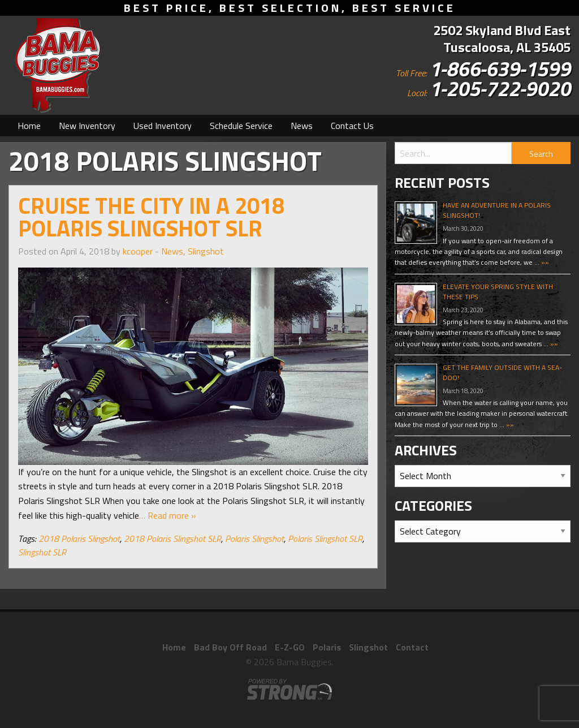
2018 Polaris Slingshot (79, 539)
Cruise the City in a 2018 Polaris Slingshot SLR (151, 217)
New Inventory (87, 126)
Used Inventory (163, 126)
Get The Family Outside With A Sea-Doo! (502, 372)
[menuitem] (29, 126)
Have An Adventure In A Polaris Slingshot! (497, 210)
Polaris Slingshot (254, 539)
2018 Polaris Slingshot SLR (172, 539)
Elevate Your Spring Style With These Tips (498, 292)
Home (29, 126)
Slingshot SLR (42, 552)
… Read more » (168, 515)
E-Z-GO (290, 647)
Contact (412, 647)
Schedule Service (241, 126)
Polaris (327, 647)
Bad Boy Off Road (230, 647)
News (302, 126)
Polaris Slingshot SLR (325, 539)
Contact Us (352, 126)
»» (544, 262)
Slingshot (206, 251)
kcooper (138, 251)
